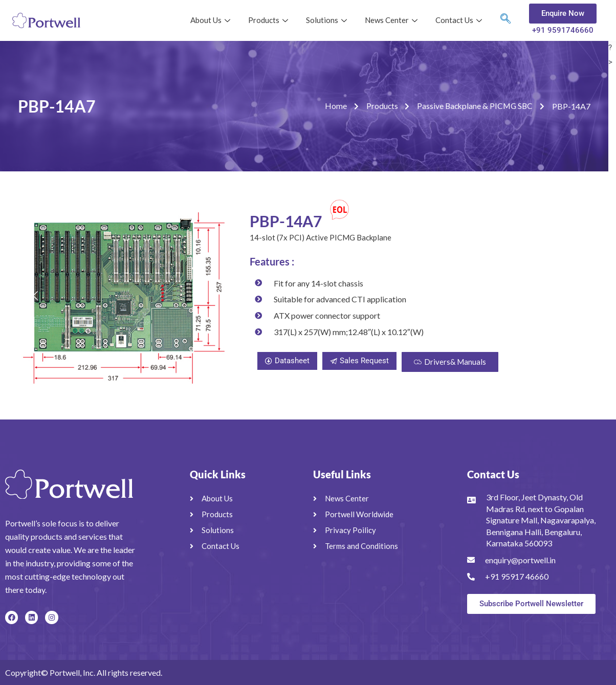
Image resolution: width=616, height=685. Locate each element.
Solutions (328, 20)
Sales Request (359, 361)
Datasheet (287, 361)
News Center (392, 20)
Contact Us (460, 20)
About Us (212, 20)
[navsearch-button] (505, 20)
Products (269, 20)
